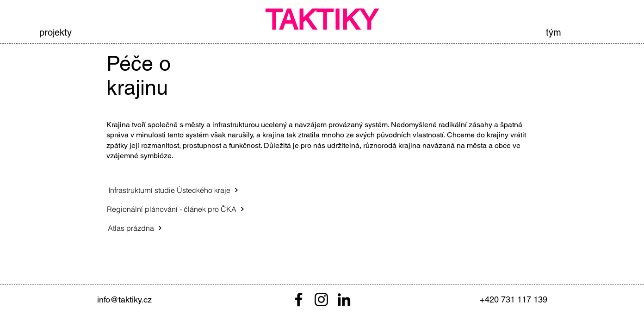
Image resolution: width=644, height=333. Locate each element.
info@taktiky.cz (124, 299)
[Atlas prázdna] (135, 228)
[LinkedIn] (344, 299)
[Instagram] (321, 299)
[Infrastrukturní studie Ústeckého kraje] (173, 190)
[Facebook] (299, 299)
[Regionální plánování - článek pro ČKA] (176, 209)
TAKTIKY (322, 20)
